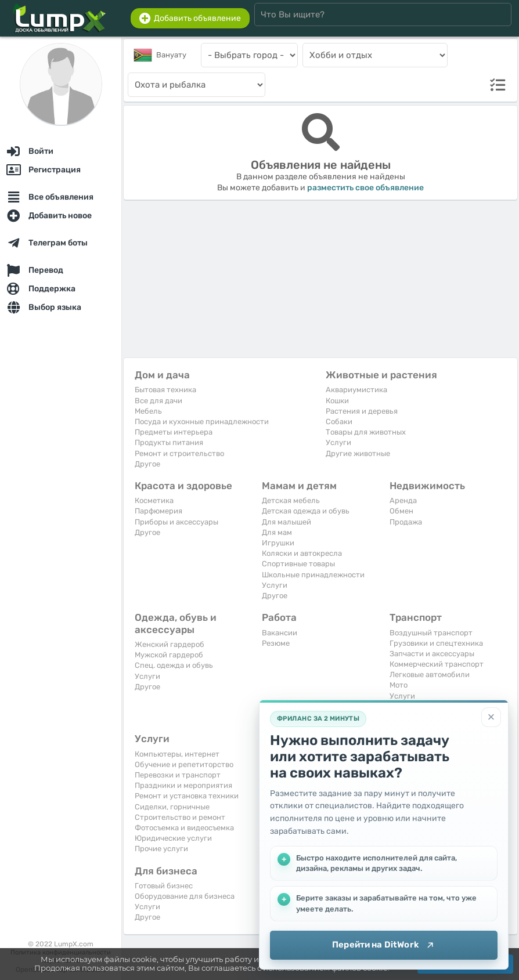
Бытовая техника (165, 390)
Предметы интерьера (174, 432)
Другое (147, 464)
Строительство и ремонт (180, 817)
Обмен (401, 511)
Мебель (148, 411)
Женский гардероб (170, 644)
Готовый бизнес (164, 886)
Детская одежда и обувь (306, 511)
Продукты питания (169, 442)
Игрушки (278, 543)
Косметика (154, 500)
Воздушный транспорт (431, 633)
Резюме (276, 643)
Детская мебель (291, 500)
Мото (399, 685)
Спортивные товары (298, 564)
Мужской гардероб (169, 655)
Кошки (337, 401)
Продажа (406, 522)
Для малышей (286, 522)
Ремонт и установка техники (187, 796)
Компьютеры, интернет (177, 754)
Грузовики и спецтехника (436, 643)
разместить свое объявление (365, 188)
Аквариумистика (356, 390)
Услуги (338, 442)
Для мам (277, 532)
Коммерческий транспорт (437, 664)
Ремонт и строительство (179, 453)
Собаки (339, 422)
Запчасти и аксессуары (432, 654)
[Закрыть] (491, 717)
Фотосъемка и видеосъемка (184, 828)
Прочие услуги (161, 849)
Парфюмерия (158, 511)
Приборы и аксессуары (176, 522)
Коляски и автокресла (302, 553)
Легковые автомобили (430, 675)
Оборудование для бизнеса (185, 896)
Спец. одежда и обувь (174, 665)
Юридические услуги (173, 838)
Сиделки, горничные (172, 807)
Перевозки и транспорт (178, 775)
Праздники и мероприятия (183, 785)
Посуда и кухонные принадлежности (202, 422)
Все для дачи (158, 401)
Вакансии (280, 633)
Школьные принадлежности (313, 575)
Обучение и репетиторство (184, 764)
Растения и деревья (362, 411)
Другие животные (358, 453)
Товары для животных (366, 432)
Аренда (403, 500)
